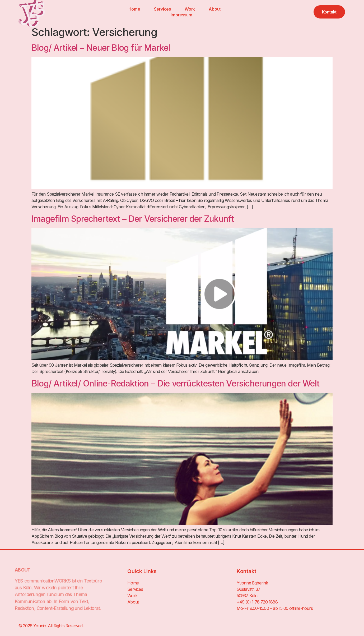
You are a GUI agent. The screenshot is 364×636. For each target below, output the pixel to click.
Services (162, 9)
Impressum (181, 15)
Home (134, 9)
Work (190, 9)
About (215, 9)
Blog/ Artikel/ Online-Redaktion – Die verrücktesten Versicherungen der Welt (175, 383)
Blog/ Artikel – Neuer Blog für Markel (101, 48)
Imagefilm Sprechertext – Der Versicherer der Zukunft (133, 219)
